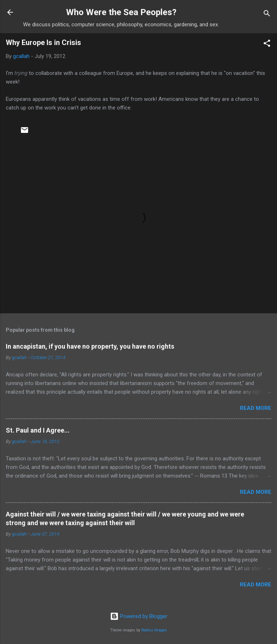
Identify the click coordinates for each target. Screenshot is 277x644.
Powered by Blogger (139, 616)
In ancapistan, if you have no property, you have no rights (90, 346)
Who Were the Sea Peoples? (121, 12)
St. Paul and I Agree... (38, 430)
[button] (267, 44)
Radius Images (154, 630)
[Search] (267, 15)
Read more (256, 408)
